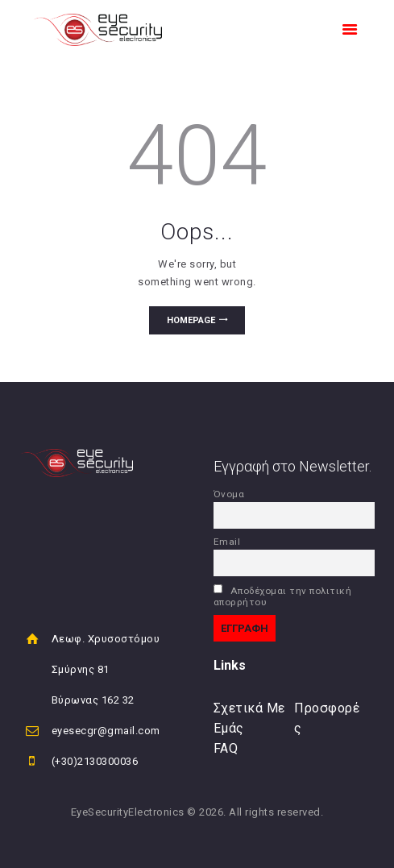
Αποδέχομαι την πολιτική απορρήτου (283, 596)
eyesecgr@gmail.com (106, 731)
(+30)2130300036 (95, 761)
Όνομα (229, 494)
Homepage (191, 320)
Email (227, 542)
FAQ (226, 748)
